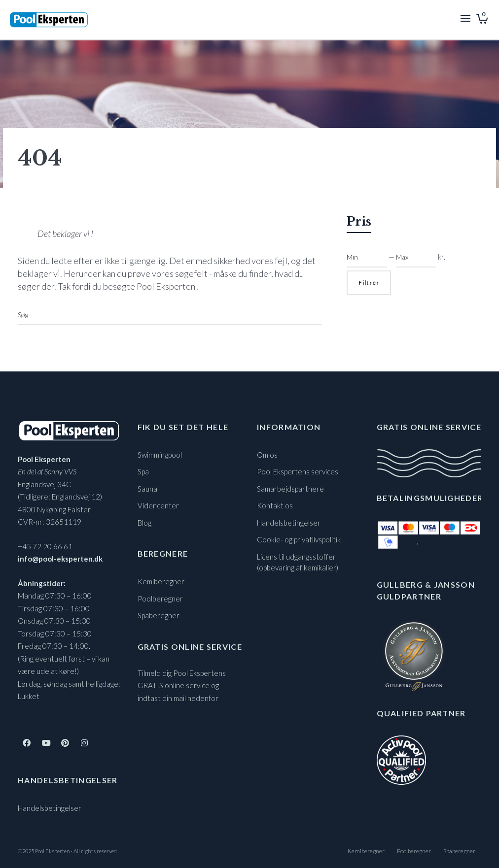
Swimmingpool (160, 455)
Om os (267, 455)
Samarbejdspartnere (290, 489)
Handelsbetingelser (50, 808)
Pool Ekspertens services (298, 471)
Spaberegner (159, 615)
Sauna (147, 489)
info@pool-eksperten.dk (60, 559)
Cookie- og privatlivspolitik (299, 539)
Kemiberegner (161, 581)
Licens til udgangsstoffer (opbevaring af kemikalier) (298, 562)
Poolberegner (160, 599)
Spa (143, 471)
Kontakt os (275, 505)
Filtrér (369, 283)
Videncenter (158, 505)
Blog (144, 523)
